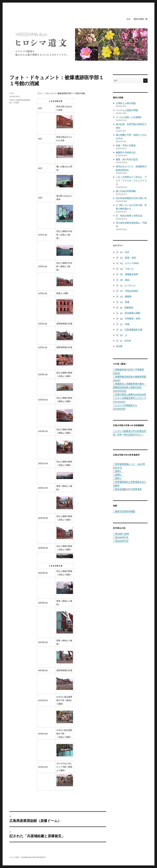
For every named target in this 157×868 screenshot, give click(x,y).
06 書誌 (125, 280)
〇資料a (118, 471)
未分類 (119, 346)
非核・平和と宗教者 (126, 145)
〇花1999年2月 (121, 541)
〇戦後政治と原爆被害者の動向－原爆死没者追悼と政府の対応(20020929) (130, 387)
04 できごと (127, 269)
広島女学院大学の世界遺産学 (126, 455)
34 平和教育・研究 (130, 319)
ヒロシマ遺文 (14, 857)
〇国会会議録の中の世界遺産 (127, 489)
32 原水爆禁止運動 (130, 313)
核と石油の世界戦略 (126, 191)
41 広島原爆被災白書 (131, 330)
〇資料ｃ (117, 478)
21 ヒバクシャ (128, 285)
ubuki (12, 93)
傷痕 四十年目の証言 (127, 159)
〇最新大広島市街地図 (124, 511)
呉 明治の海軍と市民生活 (129, 216)
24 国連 (125, 302)
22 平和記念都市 (129, 291)
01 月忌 (124, 252)
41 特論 (125, 324)
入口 (128, 19)
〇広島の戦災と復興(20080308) (129, 394)
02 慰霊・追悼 (128, 258)
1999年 (12, 100)
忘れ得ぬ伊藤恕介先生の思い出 (131, 198)
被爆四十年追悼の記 (126, 152)
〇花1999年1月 (121, 537)
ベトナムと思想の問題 (127, 110)
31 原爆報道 (127, 308)
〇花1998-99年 (121, 534)
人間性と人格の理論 (126, 103)
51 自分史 (126, 341)
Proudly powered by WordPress (33, 857)
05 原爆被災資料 (129, 274)
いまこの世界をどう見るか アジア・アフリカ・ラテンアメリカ (131, 181)
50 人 (124, 335)
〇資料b (118, 475)
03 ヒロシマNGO (129, 263)
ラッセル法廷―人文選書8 (129, 117)
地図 (115, 506)
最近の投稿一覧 (141, 19)
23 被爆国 (126, 296)
